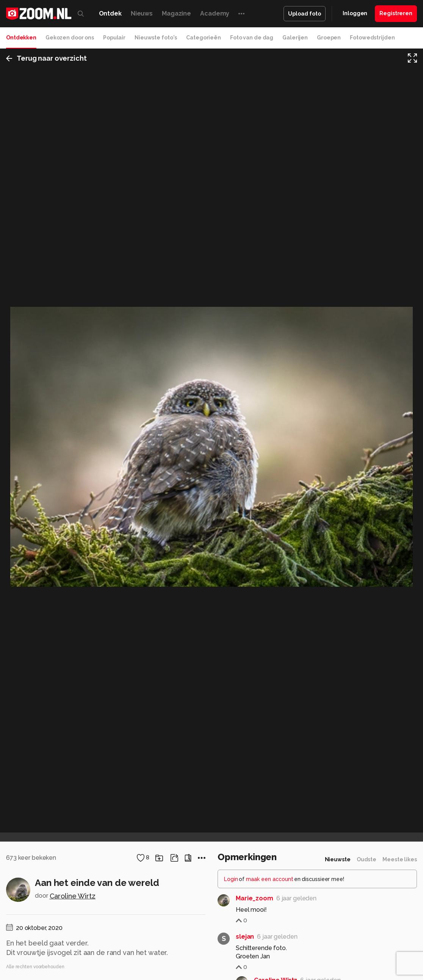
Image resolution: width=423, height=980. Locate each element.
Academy (215, 13)
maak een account (270, 879)
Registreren (396, 13)
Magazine (176, 13)
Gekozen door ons (70, 38)
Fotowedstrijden (372, 38)
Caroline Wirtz (73, 896)
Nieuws (142, 13)
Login (231, 879)
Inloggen (355, 13)
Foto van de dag (252, 38)
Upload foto (305, 14)
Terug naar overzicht (46, 58)
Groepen (329, 38)
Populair (114, 38)
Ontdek (110, 13)
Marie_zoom (255, 898)
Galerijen (295, 38)
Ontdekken (21, 38)
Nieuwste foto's (156, 38)
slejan (245, 937)
